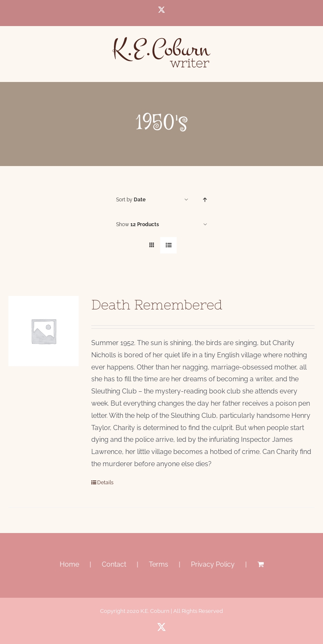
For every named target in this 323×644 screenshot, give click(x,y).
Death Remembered (157, 305)
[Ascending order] (205, 200)
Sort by (131, 200)
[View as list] (168, 245)
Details (105, 483)
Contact (114, 564)
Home (69, 564)
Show (138, 224)
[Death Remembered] (44, 331)
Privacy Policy (213, 564)
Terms (159, 564)
